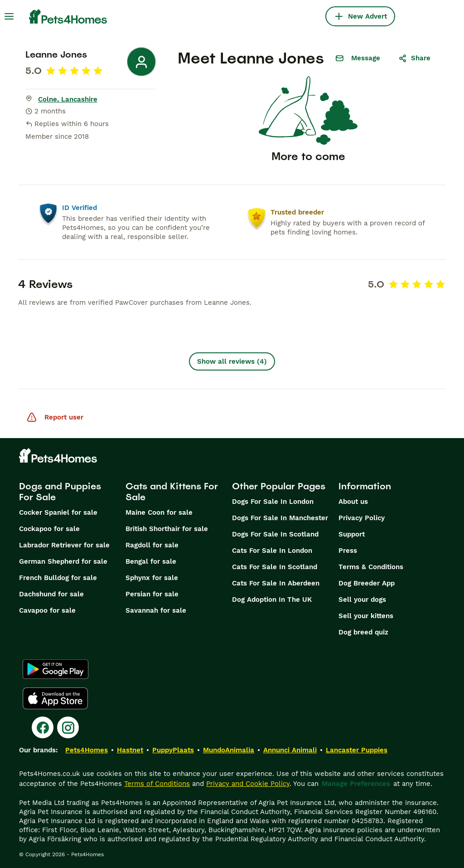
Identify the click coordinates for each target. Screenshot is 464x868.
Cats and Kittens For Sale (172, 492)
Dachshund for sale (51, 594)
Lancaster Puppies (357, 750)
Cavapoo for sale (47, 610)
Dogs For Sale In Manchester (280, 518)
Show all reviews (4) (232, 361)
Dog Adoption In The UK (272, 600)
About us (353, 502)
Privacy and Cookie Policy (248, 784)
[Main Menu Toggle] (9, 16)
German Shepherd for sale (63, 561)
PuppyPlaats (173, 750)
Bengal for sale (151, 561)
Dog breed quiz (363, 632)
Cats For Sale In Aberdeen (276, 583)
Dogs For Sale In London (273, 502)
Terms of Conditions (157, 784)
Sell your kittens (366, 616)
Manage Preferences (356, 784)
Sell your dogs (362, 600)
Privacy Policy (362, 518)
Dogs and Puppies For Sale (60, 492)
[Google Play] (56, 669)
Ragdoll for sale (152, 545)
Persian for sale (152, 594)
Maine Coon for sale (159, 512)
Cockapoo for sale (49, 529)
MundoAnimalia (229, 750)
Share (414, 58)
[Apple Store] (55, 698)
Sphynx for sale (152, 578)
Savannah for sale (156, 610)
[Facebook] (43, 727)
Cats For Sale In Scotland (275, 567)
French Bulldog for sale (58, 578)
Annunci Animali (290, 750)
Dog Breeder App (367, 583)
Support (352, 534)
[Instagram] (68, 727)
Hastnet (130, 750)
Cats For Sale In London (272, 551)
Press (348, 551)
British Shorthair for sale (167, 529)
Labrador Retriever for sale (64, 545)
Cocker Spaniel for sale (58, 512)
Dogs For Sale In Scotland (275, 534)
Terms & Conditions (371, 567)
